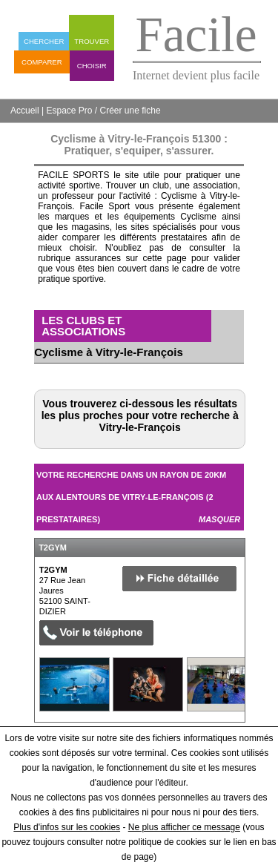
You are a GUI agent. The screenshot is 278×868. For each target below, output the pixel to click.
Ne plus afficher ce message (184, 827)
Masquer (219, 519)
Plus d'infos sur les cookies (67, 827)
